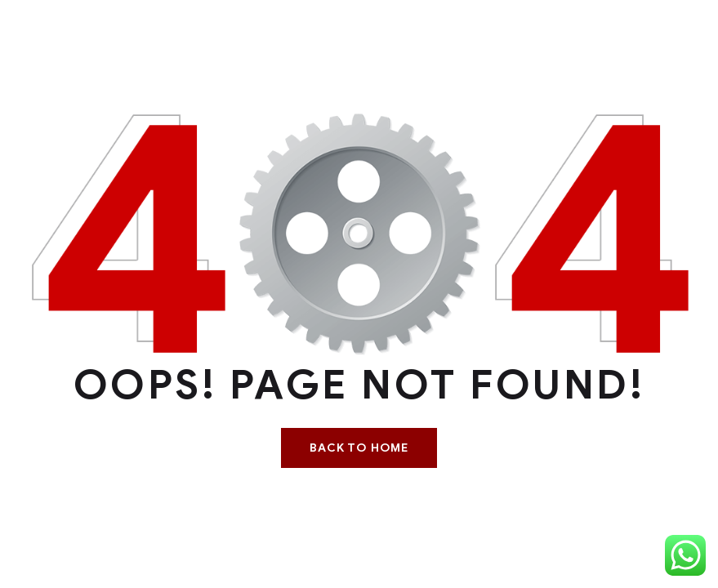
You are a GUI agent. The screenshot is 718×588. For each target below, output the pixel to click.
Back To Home (359, 448)
